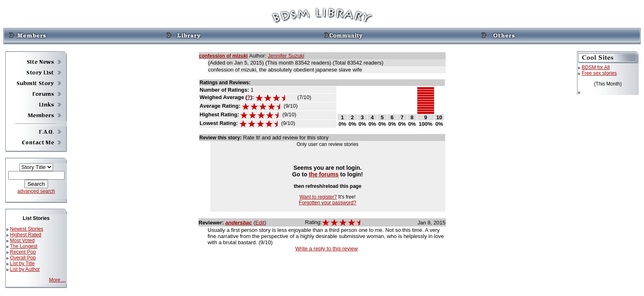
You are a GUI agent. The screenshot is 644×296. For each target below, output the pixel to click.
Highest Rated (25, 235)
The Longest (24, 246)
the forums (324, 174)
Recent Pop (23, 252)
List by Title (22, 264)
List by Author (25, 269)
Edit (260, 223)
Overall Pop (23, 258)
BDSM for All (596, 67)
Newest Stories (26, 229)
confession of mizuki (224, 56)
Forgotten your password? (328, 203)
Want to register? (318, 197)
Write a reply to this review (327, 249)
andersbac (239, 223)
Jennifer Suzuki (286, 56)
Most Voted (22, 240)
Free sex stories (599, 73)
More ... (57, 280)
